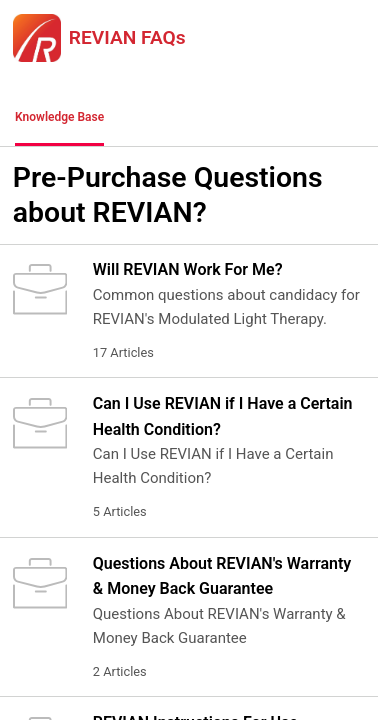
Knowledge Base (59, 117)
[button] (145, 118)
